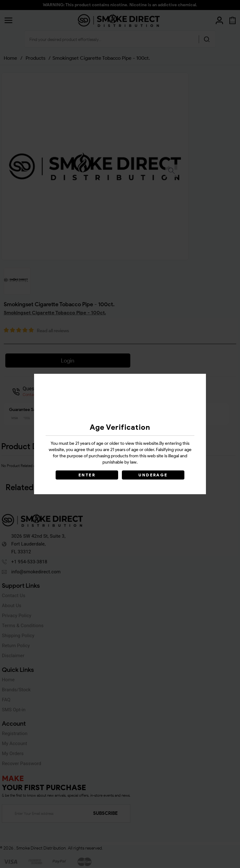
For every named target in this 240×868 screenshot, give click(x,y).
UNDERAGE (153, 475)
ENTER (87, 475)
